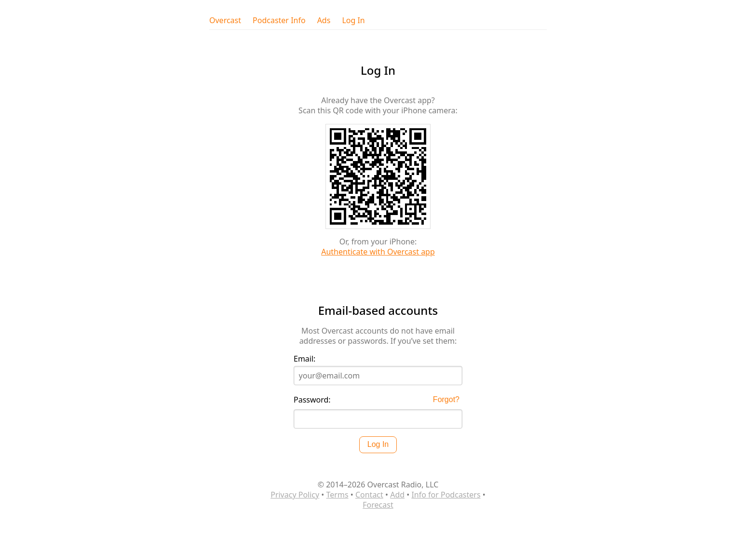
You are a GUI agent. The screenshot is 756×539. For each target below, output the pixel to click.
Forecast (378, 505)
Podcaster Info (279, 20)
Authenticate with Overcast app (378, 252)
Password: (312, 400)
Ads (324, 20)
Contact (369, 495)
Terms (337, 495)
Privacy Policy (295, 495)
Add (397, 495)
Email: (304, 359)
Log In (353, 20)
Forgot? (446, 399)
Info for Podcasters (446, 495)
